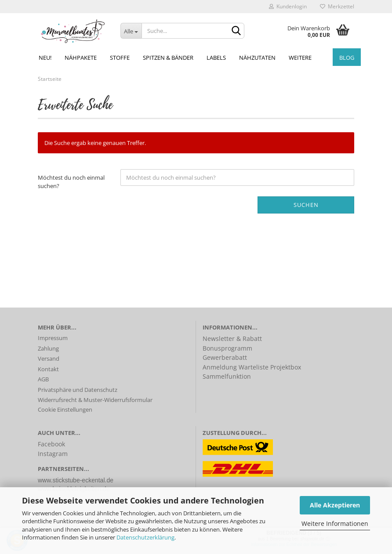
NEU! (45, 58)
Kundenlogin (288, 6)
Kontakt (48, 369)
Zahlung (48, 348)
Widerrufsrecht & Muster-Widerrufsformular (95, 400)
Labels (216, 58)
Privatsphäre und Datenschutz (78, 390)
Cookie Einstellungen (65, 409)
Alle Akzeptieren (335, 505)
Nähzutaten (257, 58)
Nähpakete (81, 58)
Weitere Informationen (335, 523)
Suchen (306, 205)
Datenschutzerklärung (145, 537)
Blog (347, 58)
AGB (43, 379)
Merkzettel (337, 6)
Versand (49, 358)
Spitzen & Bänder (168, 58)
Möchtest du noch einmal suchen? (71, 182)
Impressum (53, 338)
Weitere (300, 58)
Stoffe (120, 58)
